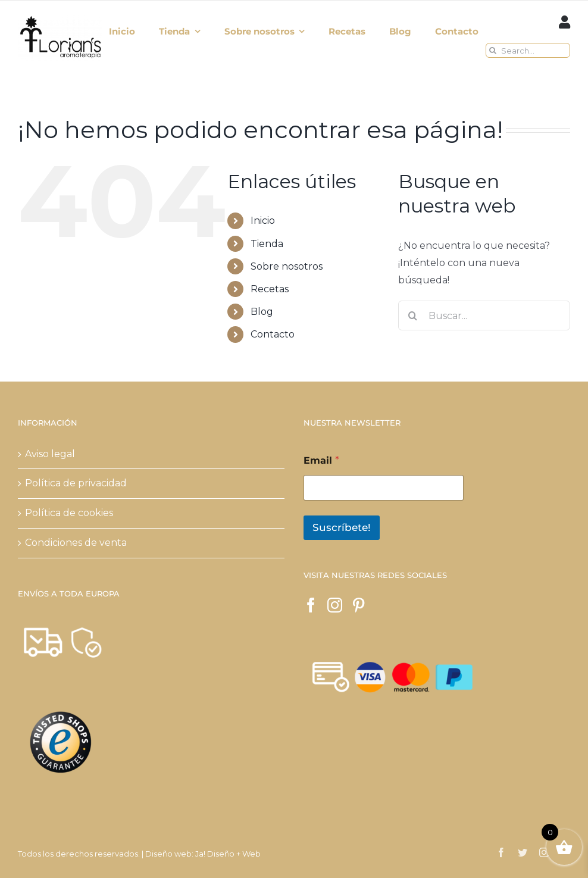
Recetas (270, 289)
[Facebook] (311, 605)
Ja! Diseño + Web (228, 854)
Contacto (273, 334)
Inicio (263, 221)
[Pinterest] (359, 605)
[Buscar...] (484, 315)
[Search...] (528, 50)
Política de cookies (69, 513)
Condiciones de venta (76, 543)
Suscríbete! (342, 527)
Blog (262, 312)
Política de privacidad (76, 483)
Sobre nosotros (287, 266)
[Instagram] (335, 605)
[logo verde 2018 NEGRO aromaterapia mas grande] (60, 18)
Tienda (267, 244)
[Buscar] (493, 50)
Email (321, 460)
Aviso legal (50, 454)
